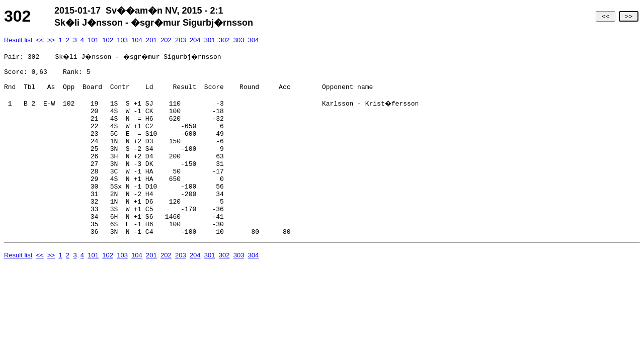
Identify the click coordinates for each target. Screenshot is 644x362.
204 (195, 40)
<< (606, 16)
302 (224, 40)
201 (151, 40)
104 (137, 40)
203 (181, 40)
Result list (18, 40)
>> (629, 16)
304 (254, 40)
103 (122, 40)
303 (239, 40)
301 (210, 40)
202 (166, 40)
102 (108, 40)
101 (93, 40)
